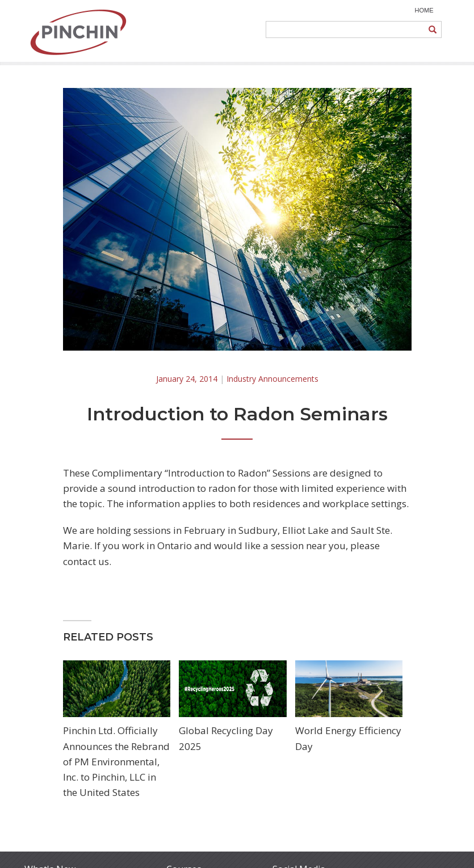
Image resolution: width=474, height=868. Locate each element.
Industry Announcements (272, 379)
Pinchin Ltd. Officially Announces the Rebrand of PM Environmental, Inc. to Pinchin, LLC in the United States (116, 761)
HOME (424, 10)
